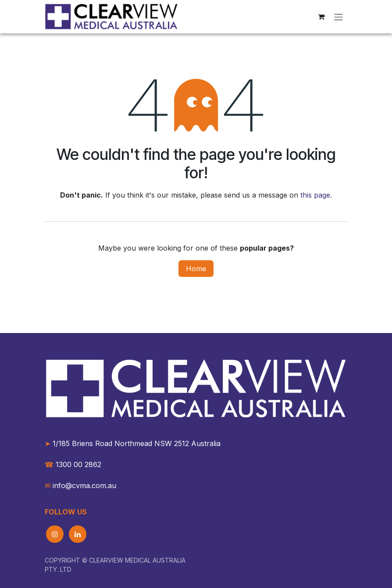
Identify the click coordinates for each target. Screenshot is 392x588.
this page (315, 195)
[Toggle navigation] (339, 17)
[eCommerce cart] (321, 17)
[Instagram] (55, 534)
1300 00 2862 (73, 464)
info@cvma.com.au (84, 485)
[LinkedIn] (78, 534)
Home (196, 269)
